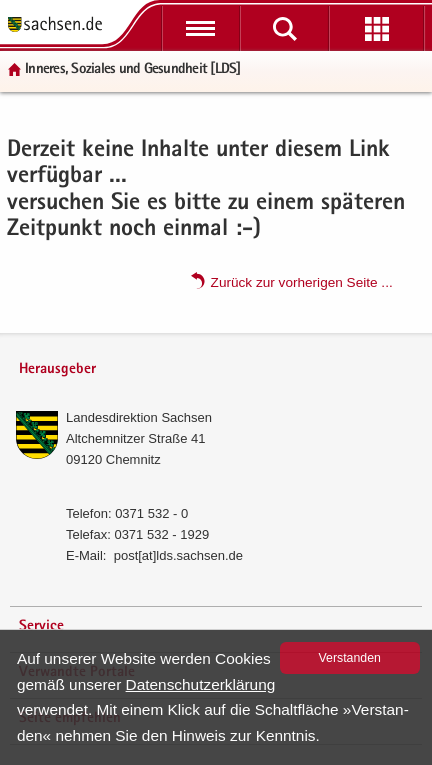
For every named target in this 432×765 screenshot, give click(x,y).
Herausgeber (57, 369)
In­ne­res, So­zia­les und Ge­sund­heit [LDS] (133, 69)
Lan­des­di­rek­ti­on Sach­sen (139, 417)
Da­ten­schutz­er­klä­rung (201, 684)
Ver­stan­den (350, 658)
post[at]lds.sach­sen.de (178, 555)
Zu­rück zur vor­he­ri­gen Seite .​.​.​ (302, 281)
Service (41, 626)
